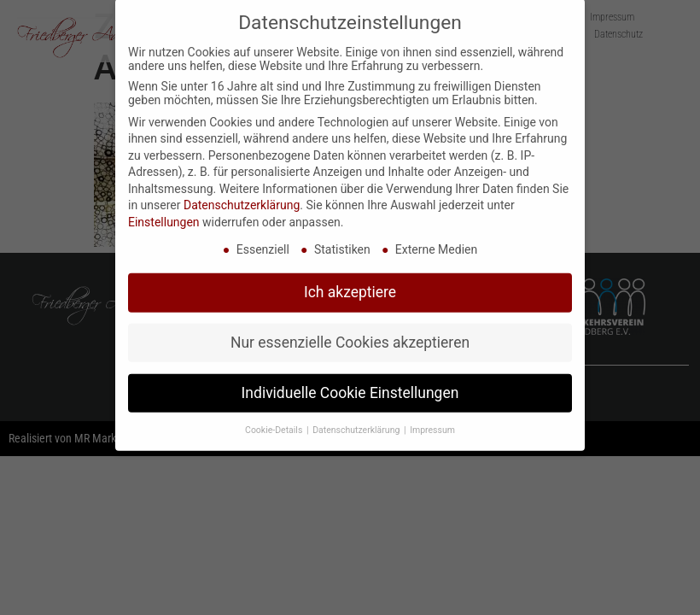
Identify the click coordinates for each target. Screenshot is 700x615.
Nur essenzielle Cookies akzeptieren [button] (350, 330)
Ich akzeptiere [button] (350, 279)
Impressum (432, 417)
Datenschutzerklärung (242, 193)
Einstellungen (164, 210)
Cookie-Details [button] (275, 417)
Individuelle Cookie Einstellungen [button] (350, 380)
